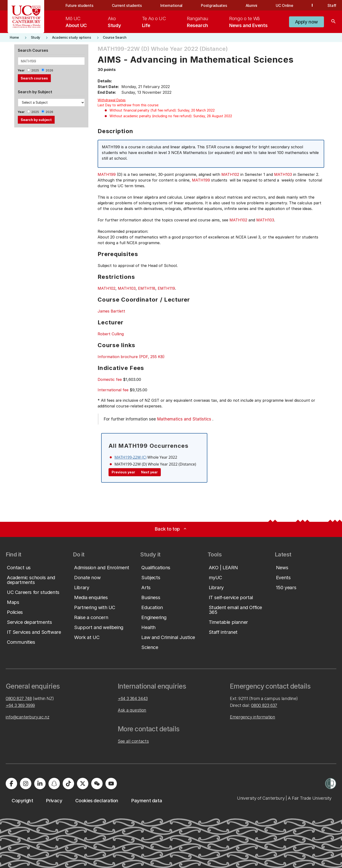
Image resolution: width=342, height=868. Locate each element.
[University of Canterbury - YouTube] (111, 784)
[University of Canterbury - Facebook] (11, 784)
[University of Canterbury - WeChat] (97, 784)
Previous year (123, 472)
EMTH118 (147, 288)
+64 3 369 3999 (20, 705)
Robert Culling (111, 334)
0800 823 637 (264, 705)
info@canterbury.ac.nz (27, 717)
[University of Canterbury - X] (83, 784)
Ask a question (132, 710)
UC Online (284, 5)
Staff (332, 5)
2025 (35, 70)
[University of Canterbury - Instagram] (26, 784)
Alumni (251, 5)
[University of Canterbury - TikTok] (68, 784)
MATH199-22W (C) (130, 457)
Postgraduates (214, 5)
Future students (79, 5)
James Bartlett (111, 311)
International (171, 5)
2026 (49, 70)
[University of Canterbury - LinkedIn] (40, 784)
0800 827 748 (19, 698)
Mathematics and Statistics (184, 419)
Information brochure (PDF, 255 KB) (131, 357)
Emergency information (252, 717)
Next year (149, 472)
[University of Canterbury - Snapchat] (54, 784)
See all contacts (133, 741)
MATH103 (283, 174)
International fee (113, 390)
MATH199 (107, 174)
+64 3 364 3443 (133, 698)
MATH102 (230, 174)
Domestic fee (110, 379)
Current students (127, 5)
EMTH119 (166, 288)
